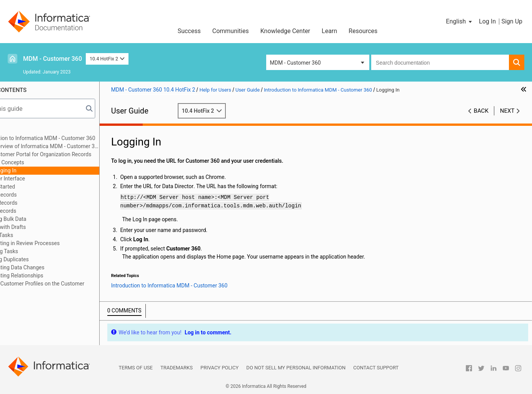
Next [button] (507, 111)
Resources (363, 31)
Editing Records (31, 211)
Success (189, 31)
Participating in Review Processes (53, 243)
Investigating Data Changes (46, 267)
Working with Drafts (36, 227)
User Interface (41, 179)
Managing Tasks (32, 251)
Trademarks (177, 368)
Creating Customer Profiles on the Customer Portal (65, 288)
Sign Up (512, 21)
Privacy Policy (219, 368)
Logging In (37, 170)
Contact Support (376, 368)
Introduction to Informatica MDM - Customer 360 (71, 138)
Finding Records (32, 203)
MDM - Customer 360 (53, 59)
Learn (329, 31)
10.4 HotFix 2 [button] (107, 59)
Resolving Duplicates (38, 259)
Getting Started (31, 187)
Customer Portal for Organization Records (75, 154)
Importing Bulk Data (36, 219)
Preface (22, 130)
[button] (459, 22)
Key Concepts (41, 162)
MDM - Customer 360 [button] (295, 63)
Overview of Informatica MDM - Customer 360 (78, 146)
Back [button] (481, 111)
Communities (231, 31)
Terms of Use (136, 368)
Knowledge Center (285, 31)
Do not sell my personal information (296, 368)
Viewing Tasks (30, 235)
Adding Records (32, 195)
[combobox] (440, 62)
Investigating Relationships (45, 275)
